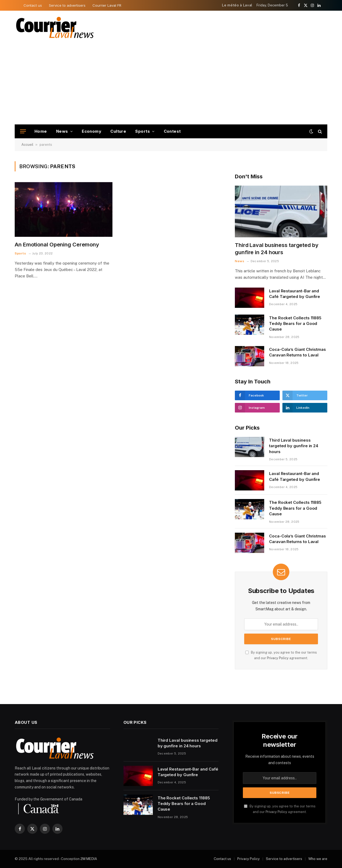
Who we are (318, 859)
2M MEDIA (89, 859)
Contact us (33, 5)
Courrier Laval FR (107, 5)
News (62, 131)
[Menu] (23, 131)
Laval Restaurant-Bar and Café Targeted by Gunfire (295, 294)
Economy (92, 131)
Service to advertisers (67, 5)
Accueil (27, 145)
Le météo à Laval (237, 5)
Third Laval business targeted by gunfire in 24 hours (277, 249)
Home (41, 131)
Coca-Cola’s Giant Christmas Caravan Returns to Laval (298, 352)
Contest (172, 131)
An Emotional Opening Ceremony (57, 245)
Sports (143, 131)
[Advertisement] (171, 84)
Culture (118, 131)
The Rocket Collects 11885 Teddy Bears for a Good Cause (295, 324)
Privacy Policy (278, 658)
